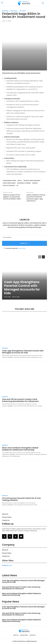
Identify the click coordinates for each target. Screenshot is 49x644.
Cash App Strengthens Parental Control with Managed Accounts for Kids (22, 288)
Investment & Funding (24, 183)
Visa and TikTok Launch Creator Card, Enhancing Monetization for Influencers (20, 400)
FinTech (23, 11)
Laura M (25, 220)
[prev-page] (40, 257)
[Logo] (24, 3)
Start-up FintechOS (9, 185)
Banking (5, 11)
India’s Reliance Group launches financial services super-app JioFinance (36, 198)
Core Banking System (9, 181)
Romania (35, 183)
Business (14, 11)
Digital (20, 181)
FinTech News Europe (9, 183)
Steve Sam (7, 297)
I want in (24, 243)
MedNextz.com (7, 565)
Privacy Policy (22, 248)
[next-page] (43, 257)
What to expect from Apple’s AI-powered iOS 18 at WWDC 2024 (12, 197)
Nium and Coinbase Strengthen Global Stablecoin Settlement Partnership (20, 449)
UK (17, 185)
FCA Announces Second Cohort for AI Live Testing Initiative (21, 499)
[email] (24, 237)
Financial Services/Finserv (32, 181)
